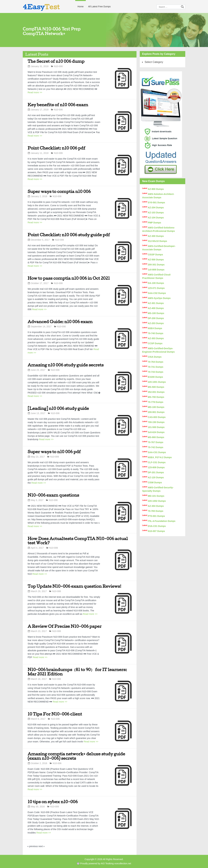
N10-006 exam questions (53, 495)
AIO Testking (107, 863)
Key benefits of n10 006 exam (58, 105)
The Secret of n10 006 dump (56, 61)
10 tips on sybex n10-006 (53, 802)
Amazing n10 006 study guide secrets (66, 365)
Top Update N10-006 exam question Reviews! (74, 586)
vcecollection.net (123, 863)
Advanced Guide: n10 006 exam (60, 322)
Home (81, 6)
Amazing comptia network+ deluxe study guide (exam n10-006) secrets (76, 756)
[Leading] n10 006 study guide (58, 408)
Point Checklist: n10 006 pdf (56, 148)
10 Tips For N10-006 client (55, 714)
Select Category (154, 62)
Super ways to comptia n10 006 (59, 191)
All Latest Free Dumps (99, 6)
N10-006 (58, 66)
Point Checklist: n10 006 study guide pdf (69, 235)
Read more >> (35, 92)
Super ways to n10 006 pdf (54, 452)
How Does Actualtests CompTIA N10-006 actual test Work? (78, 541)
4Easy (41, 7)
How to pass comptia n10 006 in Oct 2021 (69, 278)
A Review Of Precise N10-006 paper (65, 626)
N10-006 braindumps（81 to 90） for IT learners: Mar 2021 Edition (77, 672)
